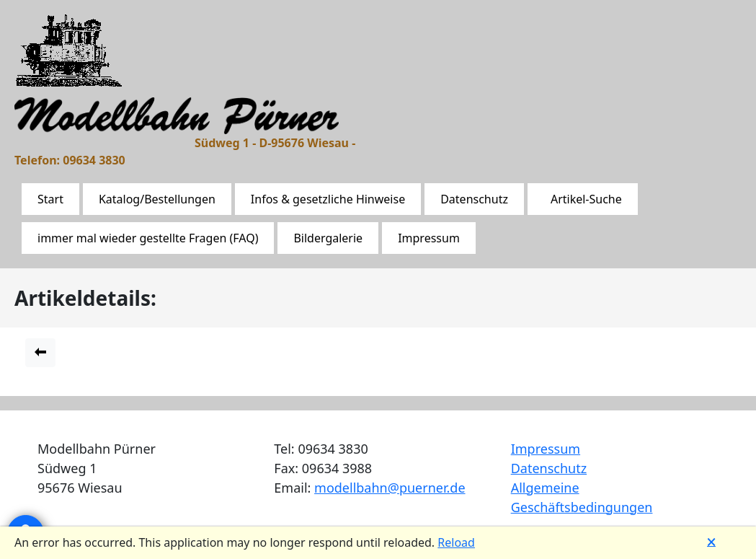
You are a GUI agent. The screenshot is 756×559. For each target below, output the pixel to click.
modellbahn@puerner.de (390, 488)
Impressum (429, 238)
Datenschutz (474, 199)
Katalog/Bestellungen (157, 199)
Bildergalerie (328, 238)
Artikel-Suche (586, 199)
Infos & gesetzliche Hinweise (328, 199)
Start (50, 199)
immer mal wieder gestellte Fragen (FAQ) (148, 238)
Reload (456, 542)
